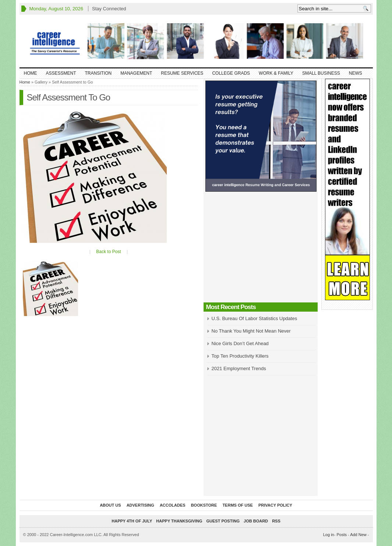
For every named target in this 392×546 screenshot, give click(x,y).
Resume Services (182, 73)
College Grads (231, 73)
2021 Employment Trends (239, 368)
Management (136, 73)
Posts (342, 535)
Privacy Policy (275, 505)
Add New (358, 535)
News (356, 73)
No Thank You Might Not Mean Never (251, 331)
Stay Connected (109, 9)
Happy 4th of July (132, 521)
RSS (276, 521)
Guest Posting (223, 521)
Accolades (173, 505)
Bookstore (204, 505)
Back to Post (108, 252)
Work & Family (276, 73)
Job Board (256, 521)
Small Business (321, 73)
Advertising (140, 505)
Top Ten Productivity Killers (240, 356)
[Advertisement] (261, 249)
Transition (98, 73)
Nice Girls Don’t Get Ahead (240, 343)
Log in (329, 535)
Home (31, 73)
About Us (110, 505)
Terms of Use (238, 505)
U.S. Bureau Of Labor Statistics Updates (255, 318)
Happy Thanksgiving (179, 521)
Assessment (61, 73)
